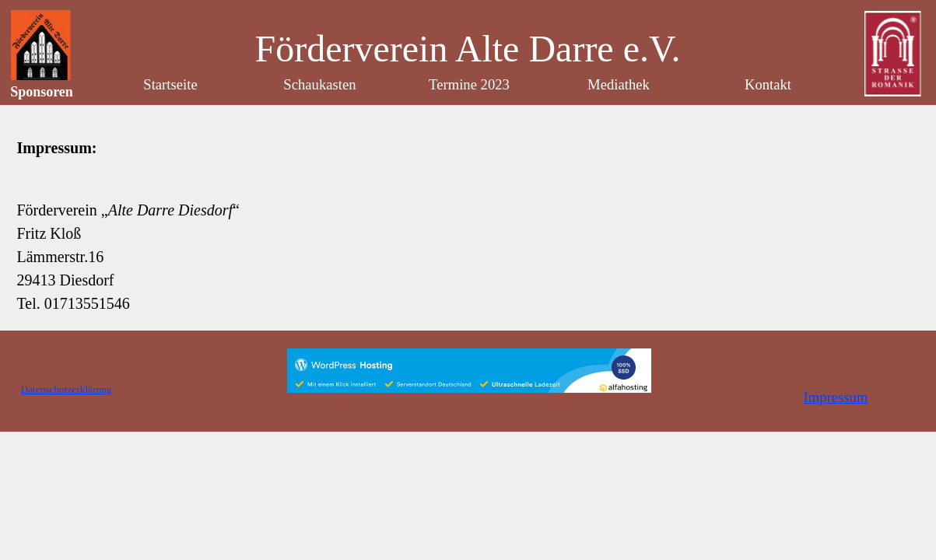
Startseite (170, 84)
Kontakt (768, 84)
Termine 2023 (469, 84)
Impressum (836, 397)
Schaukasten (319, 84)
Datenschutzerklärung (67, 389)
